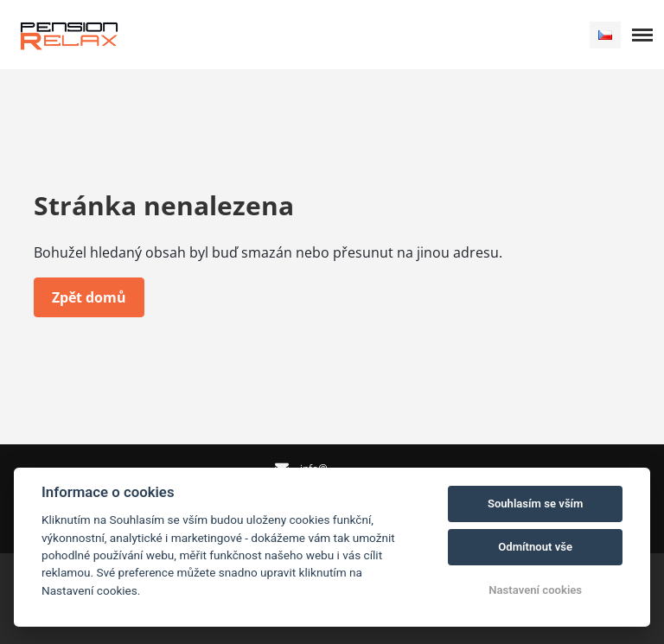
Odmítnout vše (535, 547)
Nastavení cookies (535, 590)
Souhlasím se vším (536, 504)
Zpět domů (89, 297)
